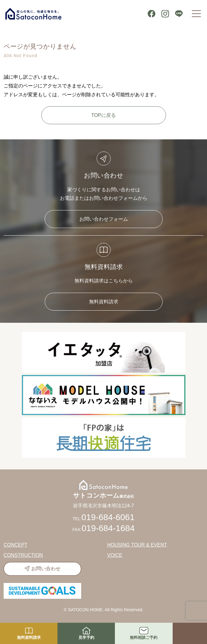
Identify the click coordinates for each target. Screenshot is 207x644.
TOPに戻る (103, 115)
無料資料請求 (104, 302)
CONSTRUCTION (23, 555)
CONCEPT (16, 545)
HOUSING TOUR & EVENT (137, 545)
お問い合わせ (46, 569)
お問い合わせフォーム (104, 219)
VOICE (115, 555)
